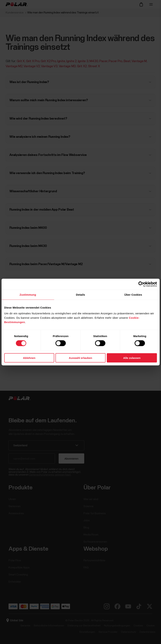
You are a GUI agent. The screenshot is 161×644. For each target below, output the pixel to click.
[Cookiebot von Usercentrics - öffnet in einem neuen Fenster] (141, 284)
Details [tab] (81, 295)
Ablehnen (29, 358)
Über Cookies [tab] (133, 295)
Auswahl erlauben (80, 358)
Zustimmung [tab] (28, 295)
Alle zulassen (132, 358)
